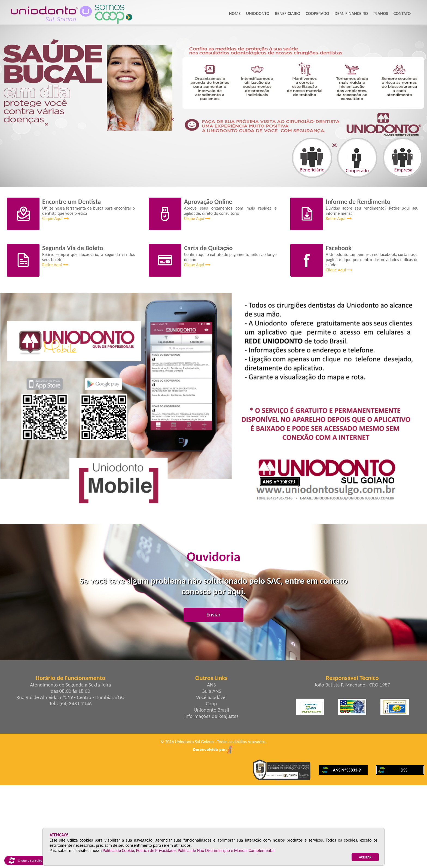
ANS (211, 685)
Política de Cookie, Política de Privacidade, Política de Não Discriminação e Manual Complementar (189, 850)
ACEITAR (365, 857)
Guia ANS (211, 691)
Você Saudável (211, 697)
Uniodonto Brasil (211, 710)
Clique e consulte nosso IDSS (33, 861)
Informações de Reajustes (211, 716)
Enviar (213, 615)
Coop (211, 704)
